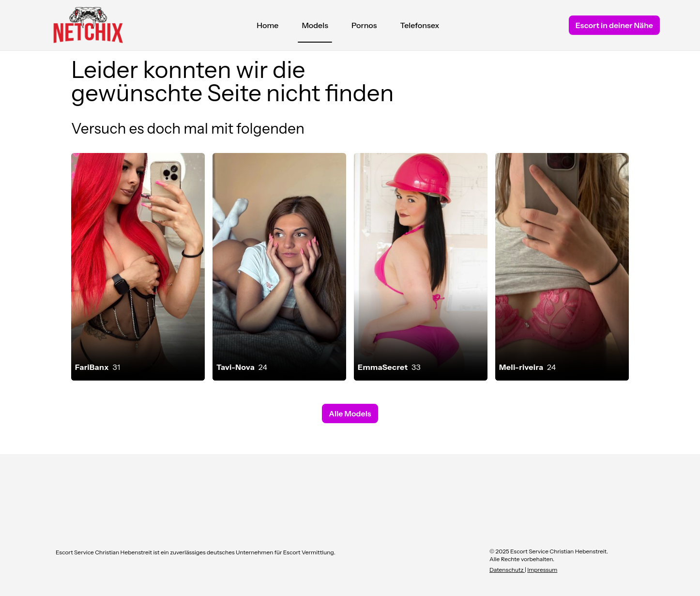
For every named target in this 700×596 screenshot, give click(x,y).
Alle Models (350, 413)
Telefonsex (420, 25)
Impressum (542, 570)
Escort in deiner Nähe (614, 25)
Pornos (364, 25)
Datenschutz (507, 570)
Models (315, 28)
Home (267, 25)
